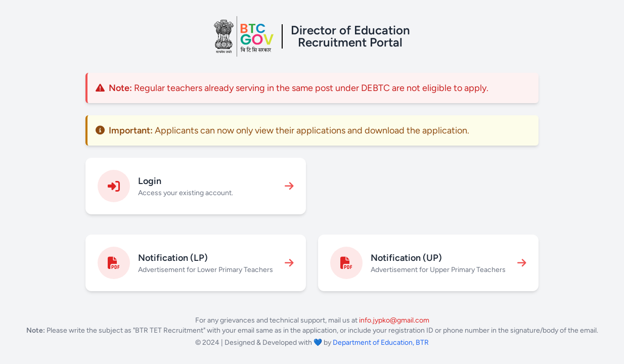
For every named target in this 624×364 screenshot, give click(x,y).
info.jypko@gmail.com (394, 320)
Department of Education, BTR (381, 343)
